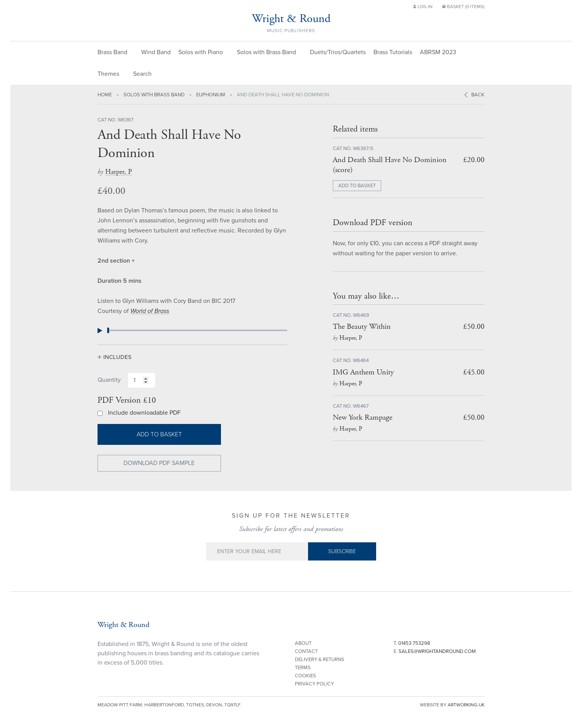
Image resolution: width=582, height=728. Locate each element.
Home (105, 95)
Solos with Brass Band (266, 52)
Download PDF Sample (159, 463)
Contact (306, 651)
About (303, 643)
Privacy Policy (314, 684)
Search (142, 74)
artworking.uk (466, 705)
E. (435, 651)
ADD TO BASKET (357, 186)
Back (478, 95)
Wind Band (156, 52)
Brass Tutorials (393, 52)
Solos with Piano (201, 52)
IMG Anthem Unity (363, 372)
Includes (117, 357)
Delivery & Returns (320, 660)
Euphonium (211, 95)
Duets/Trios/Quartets (338, 52)
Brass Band (112, 52)
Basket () (463, 7)
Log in (423, 7)
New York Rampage (363, 418)
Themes (108, 74)
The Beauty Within (362, 327)
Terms (303, 668)
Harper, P (119, 172)
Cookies (306, 676)
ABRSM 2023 (438, 52)
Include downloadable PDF (144, 413)
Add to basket (159, 434)
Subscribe (342, 551)
